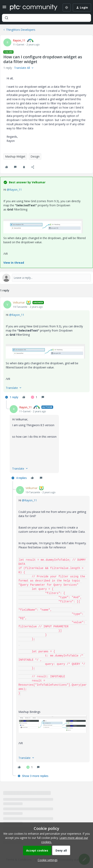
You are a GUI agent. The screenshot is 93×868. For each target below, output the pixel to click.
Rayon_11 (19, 40)
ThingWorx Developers (21, 30)
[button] (4, 8)
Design (35, 156)
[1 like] (34, 397)
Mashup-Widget (15, 156)
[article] (46, 350)
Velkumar (19, 302)
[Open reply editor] (46, 278)
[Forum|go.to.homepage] (32, 8)
